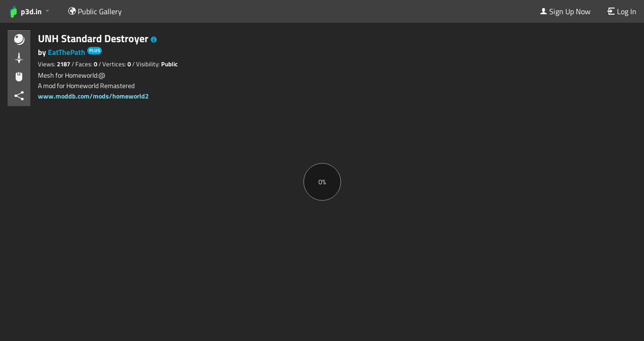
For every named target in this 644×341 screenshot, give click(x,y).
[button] (154, 40)
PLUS (95, 50)
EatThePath (68, 52)
